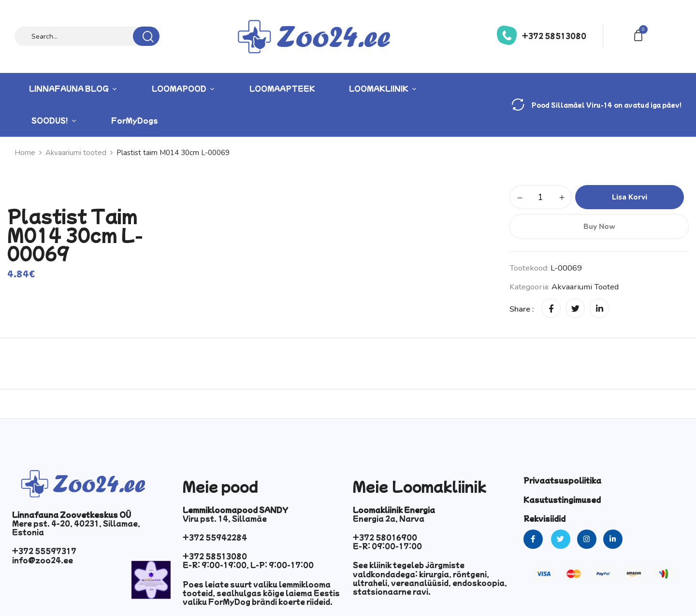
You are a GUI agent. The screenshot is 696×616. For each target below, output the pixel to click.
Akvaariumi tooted (585, 287)
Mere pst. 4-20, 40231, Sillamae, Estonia (76, 528)
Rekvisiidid (544, 518)
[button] (640, 35)
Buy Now (599, 227)
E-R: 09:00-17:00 (387, 546)
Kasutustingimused (562, 500)
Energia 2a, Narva (389, 518)
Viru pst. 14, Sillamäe (225, 518)
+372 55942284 (215, 537)
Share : (522, 309)
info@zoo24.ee (43, 560)
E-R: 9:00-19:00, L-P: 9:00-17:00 (248, 565)
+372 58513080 (554, 36)
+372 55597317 (44, 551)
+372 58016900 (385, 537)
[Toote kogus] (541, 197)
